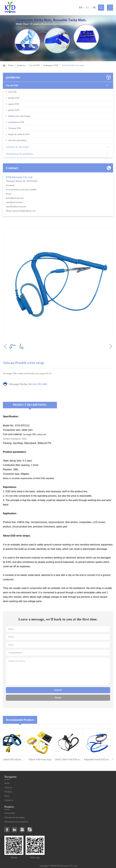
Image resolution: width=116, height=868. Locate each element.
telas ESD (12, 92)
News (7, 796)
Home (11, 65)
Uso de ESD (34, 65)
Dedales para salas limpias (19, 116)
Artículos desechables (17, 140)
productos (21, 65)
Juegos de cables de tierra (19, 134)
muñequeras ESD (51, 65)
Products (8, 792)
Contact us (9, 800)
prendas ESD (14, 98)
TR (94, 7)
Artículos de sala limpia (17, 147)
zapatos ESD (14, 104)
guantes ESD (14, 110)
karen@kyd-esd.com (15, 198)
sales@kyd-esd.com (14, 202)
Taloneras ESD (14, 128)
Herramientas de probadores (19, 154)
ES (87, 7)
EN (81, 7)
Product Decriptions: (30, 405)
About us (8, 787)
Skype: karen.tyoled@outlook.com (21, 211)
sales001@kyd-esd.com (16, 207)
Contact (12, 168)
